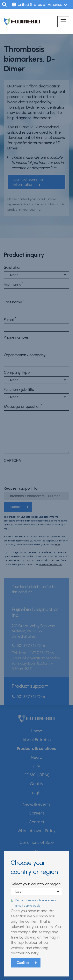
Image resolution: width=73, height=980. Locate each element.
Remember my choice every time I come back (35, 903)
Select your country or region (36, 884)
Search (4, 5)
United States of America (40, 4)
